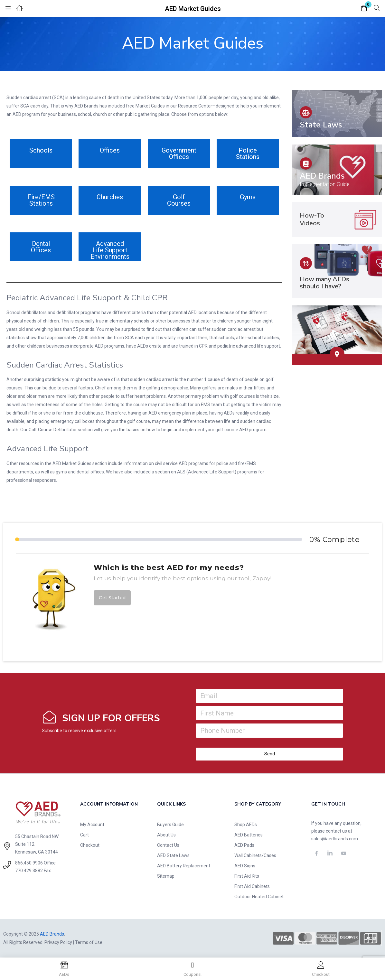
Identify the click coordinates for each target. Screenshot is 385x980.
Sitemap (166, 876)
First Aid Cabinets (252, 886)
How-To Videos (312, 219)
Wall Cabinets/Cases (255, 855)
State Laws (321, 125)
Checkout (90, 845)
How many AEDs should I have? (324, 283)
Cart (85, 835)
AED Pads (244, 845)
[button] (364, 9)
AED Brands (322, 176)
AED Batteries (249, 835)
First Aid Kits (247, 876)
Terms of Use (89, 942)
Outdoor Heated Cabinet (259, 897)
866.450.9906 (29, 863)
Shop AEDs (246, 825)
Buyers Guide (170, 825)
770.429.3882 (29, 871)
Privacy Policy (58, 942)
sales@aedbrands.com (335, 839)
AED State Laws (173, 855)
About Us (166, 835)
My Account (92, 825)
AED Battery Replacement (184, 866)
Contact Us (168, 845)
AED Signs (245, 866)
